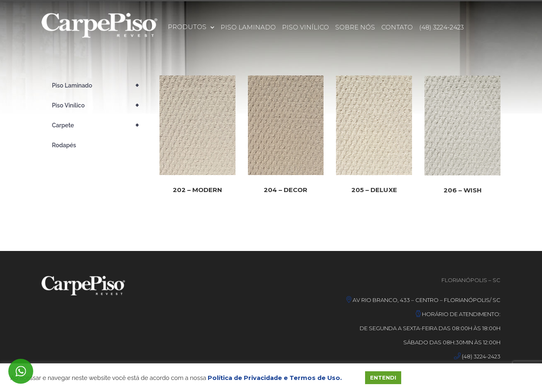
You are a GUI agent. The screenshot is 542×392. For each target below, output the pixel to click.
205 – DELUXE (374, 194)
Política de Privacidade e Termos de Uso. (275, 378)
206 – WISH (463, 197)
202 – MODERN (197, 191)
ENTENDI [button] (383, 377)
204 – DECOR (286, 192)
